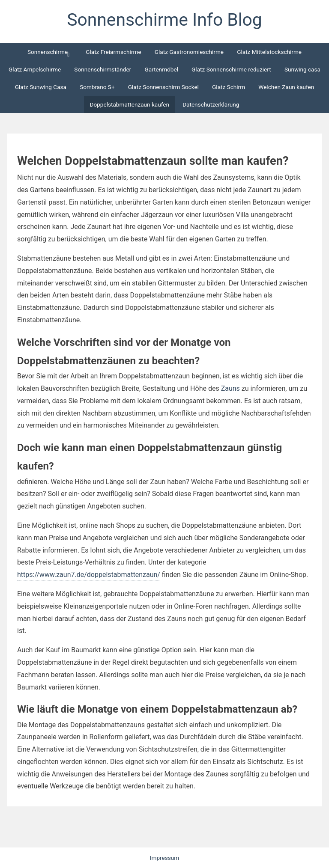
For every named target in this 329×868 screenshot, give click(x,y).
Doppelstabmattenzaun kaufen (130, 104)
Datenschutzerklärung (211, 104)
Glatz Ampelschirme (35, 69)
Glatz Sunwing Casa (41, 87)
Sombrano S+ (97, 87)
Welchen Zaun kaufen (286, 87)
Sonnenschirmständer (103, 69)
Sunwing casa (302, 69)
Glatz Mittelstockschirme (269, 52)
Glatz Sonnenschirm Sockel (163, 87)
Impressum (164, 858)
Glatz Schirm (229, 87)
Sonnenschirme (48, 52)
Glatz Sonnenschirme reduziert (231, 69)
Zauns (230, 388)
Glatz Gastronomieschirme (189, 52)
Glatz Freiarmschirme (113, 52)
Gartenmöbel (161, 69)
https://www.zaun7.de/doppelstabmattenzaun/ (89, 575)
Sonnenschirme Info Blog (164, 20)
